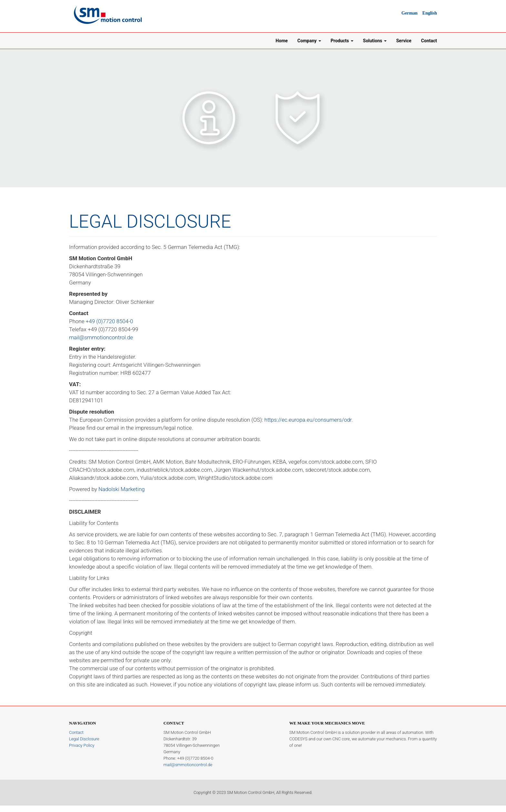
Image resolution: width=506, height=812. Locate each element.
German (410, 13)
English (430, 13)
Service (404, 41)
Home (282, 41)
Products (342, 41)
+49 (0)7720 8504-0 (110, 321)
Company (309, 41)
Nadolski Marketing (121, 489)
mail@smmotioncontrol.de (101, 337)
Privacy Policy (82, 745)
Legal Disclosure (84, 739)
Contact (429, 41)
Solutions (375, 41)
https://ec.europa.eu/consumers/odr (308, 420)
